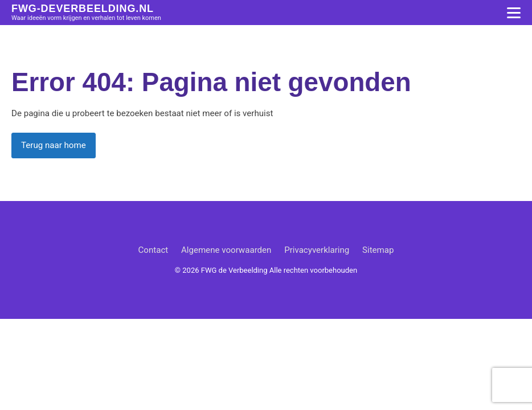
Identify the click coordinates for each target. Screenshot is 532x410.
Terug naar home (54, 145)
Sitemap (378, 250)
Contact (153, 250)
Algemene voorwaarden (226, 250)
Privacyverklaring (317, 250)
